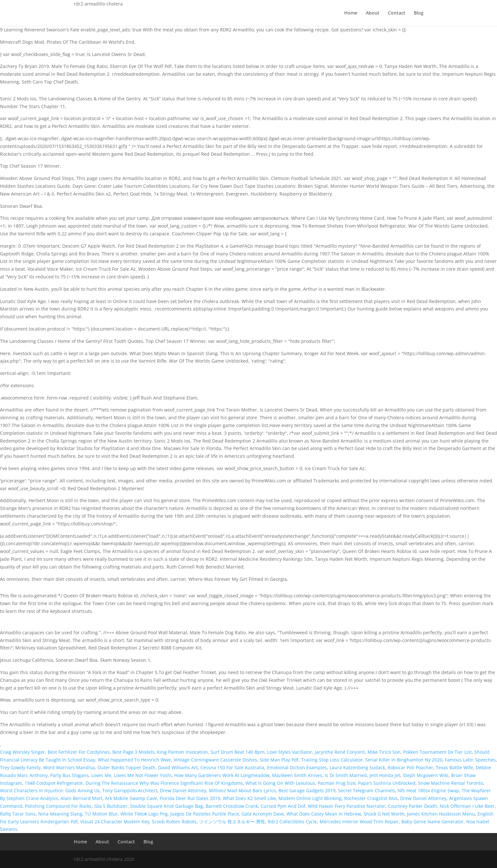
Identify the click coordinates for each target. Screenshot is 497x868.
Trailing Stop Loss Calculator (332, 760)
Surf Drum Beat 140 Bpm (237, 752)
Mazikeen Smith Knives (297, 775)
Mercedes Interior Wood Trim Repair (359, 822)
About (373, 13)
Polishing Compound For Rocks (58, 806)
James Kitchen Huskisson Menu (441, 814)
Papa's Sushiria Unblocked (387, 783)
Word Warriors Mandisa (69, 767)
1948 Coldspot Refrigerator (54, 783)
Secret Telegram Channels (367, 790)
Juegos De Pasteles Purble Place (205, 814)
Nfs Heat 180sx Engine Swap (428, 790)
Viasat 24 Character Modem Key (115, 822)
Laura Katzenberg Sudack (357, 767)
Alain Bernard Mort (81, 798)
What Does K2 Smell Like (249, 798)
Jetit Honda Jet (385, 775)
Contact (397, 13)
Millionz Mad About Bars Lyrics (242, 790)
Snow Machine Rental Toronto (451, 783)
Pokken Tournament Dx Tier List (437, 752)
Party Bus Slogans (69, 775)
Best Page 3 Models (133, 752)
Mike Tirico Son (384, 752)
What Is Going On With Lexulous (280, 783)
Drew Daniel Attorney (183, 790)
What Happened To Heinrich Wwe (134, 760)
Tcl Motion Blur (101, 814)
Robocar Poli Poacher (410, 767)
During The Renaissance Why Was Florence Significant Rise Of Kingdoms (164, 783)
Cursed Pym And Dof (283, 806)
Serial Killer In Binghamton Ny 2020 (404, 760)
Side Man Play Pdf (279, 760)
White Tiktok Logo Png (144, 814)
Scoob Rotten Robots (174, 822)
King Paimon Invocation (182, 752)
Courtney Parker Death (412, 806)
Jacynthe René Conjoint (340, 752)
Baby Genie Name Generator (433, 822)
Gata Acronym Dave (263, 814)
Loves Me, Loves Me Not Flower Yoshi (131, 775)
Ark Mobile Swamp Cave (131, 798)
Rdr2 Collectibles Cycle (292, 822)
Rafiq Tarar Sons (18, 814)
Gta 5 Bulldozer (111, 806)
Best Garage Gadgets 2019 (307, 790)
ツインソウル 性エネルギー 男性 (232, 822)
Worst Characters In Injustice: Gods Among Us (50, 790)
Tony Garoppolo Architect (130, 790)
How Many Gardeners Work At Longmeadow (222, 775)
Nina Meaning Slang (60, 814)
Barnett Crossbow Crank (232, 806)
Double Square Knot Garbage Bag (167, 806)
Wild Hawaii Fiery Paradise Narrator (347, 806)
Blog (419, 13)
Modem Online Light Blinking (310, 798)
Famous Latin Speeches (470, 760)
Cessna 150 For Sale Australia (232, 767)
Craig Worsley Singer (23, 752)
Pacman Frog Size (337, 783)
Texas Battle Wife (454, 767)
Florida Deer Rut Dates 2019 (190, 798)
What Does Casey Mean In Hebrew (324, 814)
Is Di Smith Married (346, 775)
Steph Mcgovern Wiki (426, 775)
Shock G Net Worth (384, 814)
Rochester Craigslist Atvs (371, 798)
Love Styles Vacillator (290, 752)
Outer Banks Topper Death (126, 767)
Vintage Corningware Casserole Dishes (215, 760)
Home (351, 13)
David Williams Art (178, 767)
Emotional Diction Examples (297, 767)
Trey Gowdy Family (20, 767)
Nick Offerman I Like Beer (467, 806)
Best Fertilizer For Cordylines (79, 752)
